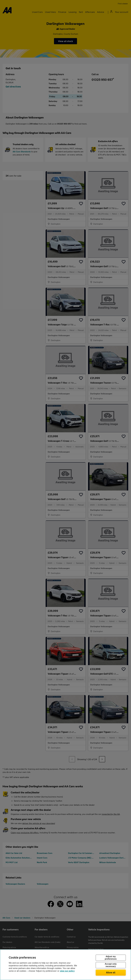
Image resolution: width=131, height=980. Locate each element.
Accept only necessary (111, 965)
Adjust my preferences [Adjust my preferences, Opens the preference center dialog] (111, 958)
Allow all (111, 972)
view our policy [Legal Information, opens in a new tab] (67, 971)
